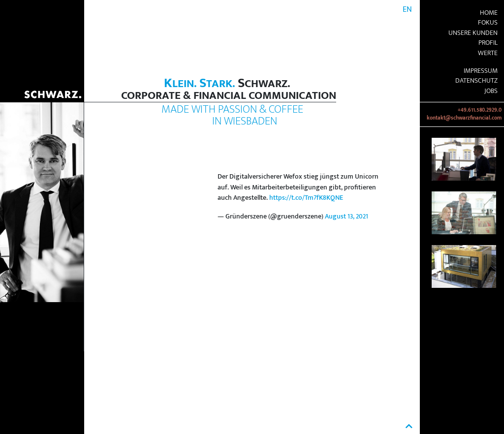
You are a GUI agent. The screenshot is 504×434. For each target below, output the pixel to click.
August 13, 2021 (346, 217)
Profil (488, 43)
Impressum (481, 71)
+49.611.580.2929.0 (480, 110)
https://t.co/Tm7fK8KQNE (306, 198)
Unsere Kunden (473, 33)
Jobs (491, 91)
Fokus (488, 23)
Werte (488, 53)
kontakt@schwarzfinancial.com (464, 118)
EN (407, 10)
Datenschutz (476, 81)
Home (489, 13)
